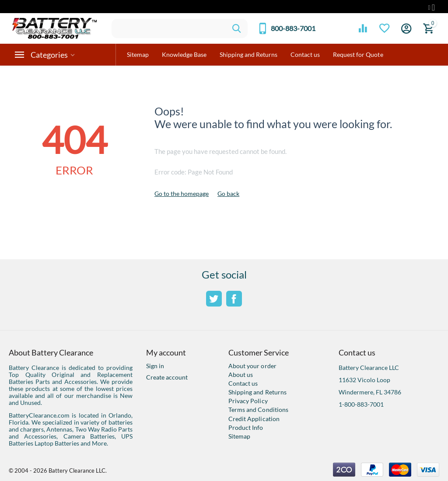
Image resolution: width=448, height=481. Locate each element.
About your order (252, 366)
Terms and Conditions (258, 410)
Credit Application (254, 419)
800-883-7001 (293, 28)
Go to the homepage (182, 193)
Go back (228, 193)
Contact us (243, 383)
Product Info (246, 427)
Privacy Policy (248, 401)
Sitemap (239, 436)
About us (241, 375)
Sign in (155, 366)
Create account (167, 377)
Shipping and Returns (257, 392)
